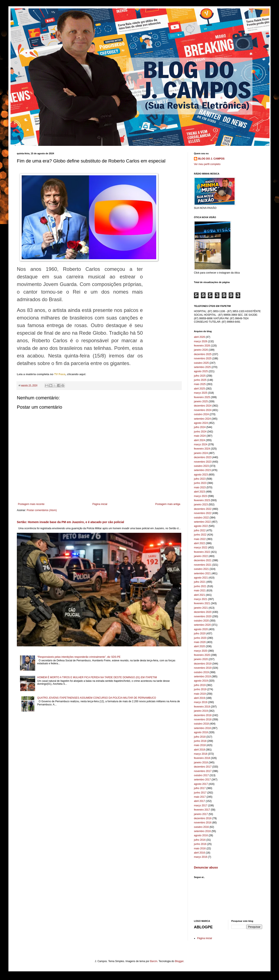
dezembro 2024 (203, 406)
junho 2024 (200, 432)
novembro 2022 (203, 513)
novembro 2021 (203, 565)
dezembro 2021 (203, 560)
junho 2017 (200, 793)
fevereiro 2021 (202, 603)
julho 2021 (200, 582)
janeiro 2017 (201, 814)
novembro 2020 (203, 616)
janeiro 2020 (201, 659)
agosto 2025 (201, 371)
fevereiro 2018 (202, 758)
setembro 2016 (202, 831)
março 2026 (201, 341)
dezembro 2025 (203, 354)
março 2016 (201, 857)
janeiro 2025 (201, 401)
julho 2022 (200, 530)
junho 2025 (200, 380)
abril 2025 (200, 389)
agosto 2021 (201, 578)
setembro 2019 (202, 677)
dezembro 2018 (203, 715)
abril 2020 (200, 646)
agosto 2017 (201, 784)
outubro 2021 (201, 569)
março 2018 (201, 754)
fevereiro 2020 (202, 655)
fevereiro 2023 (202, 500)
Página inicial (100, 504)
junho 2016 (200, 844)
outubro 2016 (201, 827)
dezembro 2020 (203, 612)
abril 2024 (200, 440)
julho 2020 (200, 634)
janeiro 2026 (201, 350)
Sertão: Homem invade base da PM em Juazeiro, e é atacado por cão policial (70, 522)
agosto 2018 (201, 732)
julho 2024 (200, 427)
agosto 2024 (201, 423)
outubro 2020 (201, 621)
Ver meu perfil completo (207, 164)
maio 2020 (200, 642)
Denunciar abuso (206, 867)
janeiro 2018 (201, 763)
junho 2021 (200, 586)
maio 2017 (200, 797)
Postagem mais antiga (168, 504)
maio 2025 (200, 384)
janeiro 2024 (201, 453)
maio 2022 (200, 539)
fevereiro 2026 (202, 346)
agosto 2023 (201, 475)
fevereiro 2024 (202, 449)
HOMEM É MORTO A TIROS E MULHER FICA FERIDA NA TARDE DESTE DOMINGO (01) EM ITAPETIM (97, 677)
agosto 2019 (201, 681)
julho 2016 (200, 840)
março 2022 (201, 548)
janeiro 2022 (201, 556)
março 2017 (201, 805)
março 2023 (201, 496)
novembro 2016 (203, 823)
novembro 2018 (203, 720)
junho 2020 (200, 638)
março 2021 (201, 599)
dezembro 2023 (203, 457)
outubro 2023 (201, 466)
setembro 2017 (202, 780)
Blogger (179, 961)
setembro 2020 (202, 625)
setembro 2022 (202, 522)
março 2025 (201, 393)
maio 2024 (200, 436)
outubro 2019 (201, 672)
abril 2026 (200, 337)
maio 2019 (200, 694)
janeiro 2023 (201, 505)
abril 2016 (200, 853)
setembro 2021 (202, 573)
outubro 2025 (201, 363)
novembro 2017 (203, 771)
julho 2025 (200, 376)
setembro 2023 (202, 470)
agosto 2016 (201, 835)
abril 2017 (200, 801)
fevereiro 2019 (202, 707)
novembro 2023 (203, 462)
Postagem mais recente (31, 504)
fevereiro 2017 (202, 810)
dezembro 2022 (203, 509)
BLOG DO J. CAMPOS (211, 159)
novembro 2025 (203, 358)
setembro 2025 (202, 367)
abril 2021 (200, 595)
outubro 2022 (201, 518)
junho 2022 (200, 535)
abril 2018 (200, 750)
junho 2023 (200, 483)
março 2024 (201, 444)
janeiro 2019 (201, 711)
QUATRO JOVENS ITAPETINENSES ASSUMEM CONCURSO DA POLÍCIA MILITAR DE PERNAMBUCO (97, 698)
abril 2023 (200, 492)
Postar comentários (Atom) (42, 510)
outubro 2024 (201, 414)
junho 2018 (200, 741)
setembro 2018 (202, 728)
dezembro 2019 (203, 664)
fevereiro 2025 (202, 397)
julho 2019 (200, 685)
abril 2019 (200, 698)
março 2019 (201, 702)
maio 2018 (200, 745)
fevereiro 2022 (202, 552)
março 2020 (201, 651)
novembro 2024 (203, 410)
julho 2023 (200, 479)
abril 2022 (200, 543)
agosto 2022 (201, 526)
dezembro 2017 (203, 767)
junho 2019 (200, 689)
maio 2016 (200, 848)
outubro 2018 (201, 724)
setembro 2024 (202, 419)
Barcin (154, 961)
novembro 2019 (203, 668)
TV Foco (60, 374)
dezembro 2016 (203, 818)
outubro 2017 (201, 775)
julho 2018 (200, 737)
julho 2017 (200, 788)
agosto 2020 (201, 629)
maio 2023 (200, 487)
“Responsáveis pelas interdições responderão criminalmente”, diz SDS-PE (79, 657)
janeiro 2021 (201, 608)
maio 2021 (200, 591)
